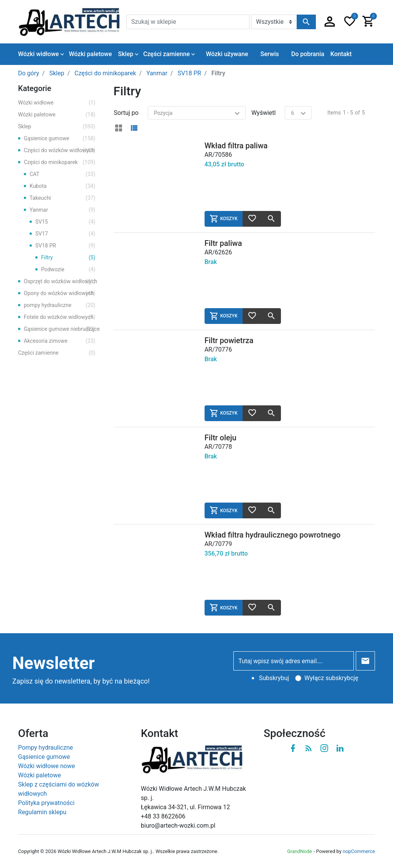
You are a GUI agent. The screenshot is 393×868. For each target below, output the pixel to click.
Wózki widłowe (57, 103)
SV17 (65, 234)
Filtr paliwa (223, 243)
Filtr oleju (220, 438)
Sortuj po (126, 113)
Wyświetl (264, 113)
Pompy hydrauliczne (45, 748)
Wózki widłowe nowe (46, 766)
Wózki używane (227, 54)
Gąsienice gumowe (60, 139)
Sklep (57, 127)
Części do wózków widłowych (60, 150)
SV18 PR (65, 246)
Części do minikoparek (60, 162)
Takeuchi (63, 198)
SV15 (65, 222)
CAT (63, 174)
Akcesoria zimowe (60, 341)
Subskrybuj (274, 678)
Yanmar (63, 210)
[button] (330, 22)
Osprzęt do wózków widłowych (60, 281)
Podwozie (68, 270)
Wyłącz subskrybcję (331, 678)
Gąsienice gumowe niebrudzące (62, 329)
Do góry (29, 73)
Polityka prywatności (46, 803)
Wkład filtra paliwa (236, 146)
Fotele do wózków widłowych (60, 317)
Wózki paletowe (57, 115)
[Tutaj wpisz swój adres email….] (294, 661)
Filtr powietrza (229, 340)
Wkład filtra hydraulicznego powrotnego (272, 535)
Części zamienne (57, 353)
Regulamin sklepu (42, 812)
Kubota (63, 186)
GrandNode (299, 851)
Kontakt (341, 54)
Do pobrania (308, 54)
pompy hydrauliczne (60, 305)
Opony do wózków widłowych (60, 293)
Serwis (269, 54)
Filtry (68, 258)
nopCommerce (359, 851)
